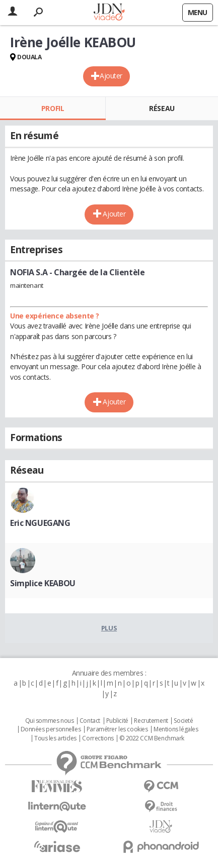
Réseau (162, 108)
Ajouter (111, 76)
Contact (90, 721)
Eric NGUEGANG (40, 523)
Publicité (117, 721)
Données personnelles (51, 729)
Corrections (98, 738)
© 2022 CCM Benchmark (152, 738)
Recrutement (151, 721)
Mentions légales (176, 729)
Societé (183, 721)
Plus (109, 628)
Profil (53, 108)
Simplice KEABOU (43, 583)
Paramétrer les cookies (117, 729)
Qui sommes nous (50, 721)
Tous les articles (55, 738)
